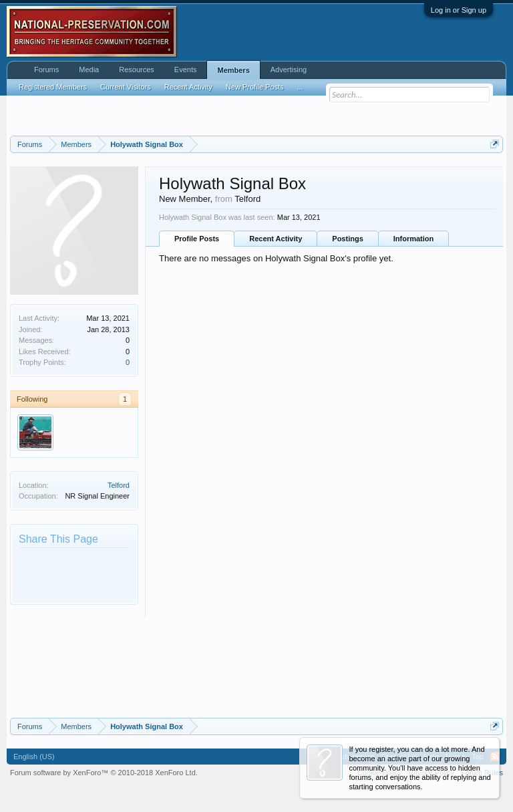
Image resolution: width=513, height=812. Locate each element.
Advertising (289, 70)
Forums (46, 70)
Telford (119, 485)
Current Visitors (126, 87)
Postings (347, 239)
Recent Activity (276, 239)
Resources (137, 70)
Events (186, 70)
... (300, 87)
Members (233, 70)
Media (89, 70)
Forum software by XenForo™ (104, 773)
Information (414, 239)
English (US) (34, 757)
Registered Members (53, 87)
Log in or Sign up (459, 10)
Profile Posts (197, 239)
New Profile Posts (255, 87)
